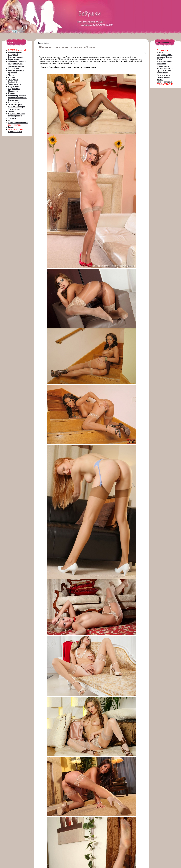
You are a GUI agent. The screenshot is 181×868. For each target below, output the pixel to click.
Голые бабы (44, 43)
